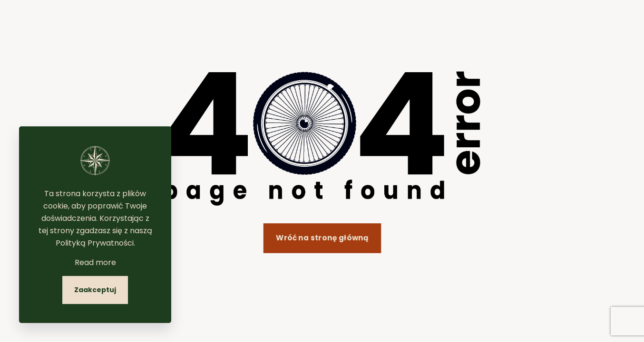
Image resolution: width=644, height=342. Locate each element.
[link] (322, 138)
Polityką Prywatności (95, 243)
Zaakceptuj (95, 290)
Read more (95, 262)
